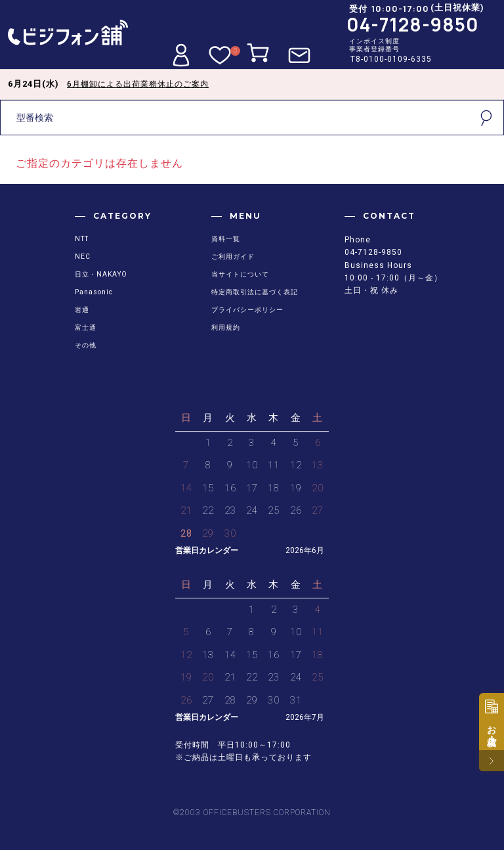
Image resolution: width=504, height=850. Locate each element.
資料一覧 (226, 239)
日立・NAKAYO (101, 274)
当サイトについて (240, 274)
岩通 (82, 310)
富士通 (86, 327)
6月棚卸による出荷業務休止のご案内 (138, 84)
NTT (82, 239)
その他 (86, 345)
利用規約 (226, 327)
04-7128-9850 (413, 24)
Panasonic (94, 292)
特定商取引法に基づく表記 (255, 292)
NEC (83, 257)
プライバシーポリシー (247, 310)
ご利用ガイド (233, 257)
